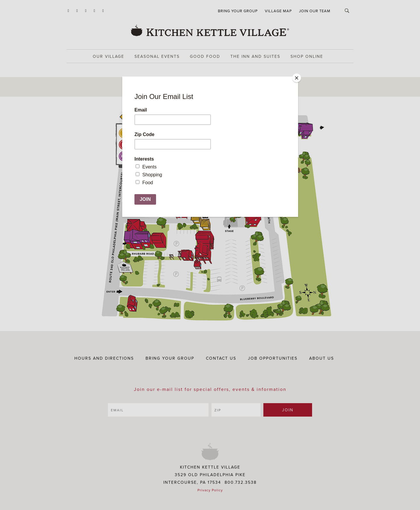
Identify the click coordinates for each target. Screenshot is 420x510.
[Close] (297, 78)
